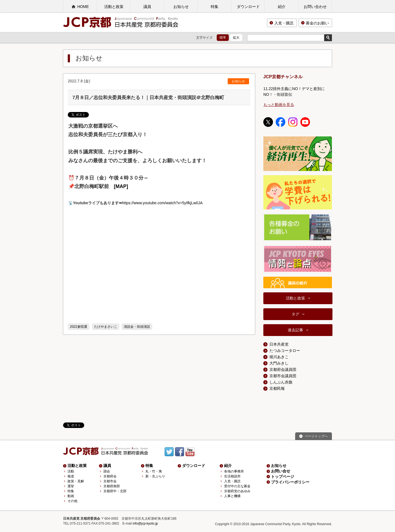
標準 (223, 38)
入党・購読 (284, 23)
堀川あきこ (279, 357)
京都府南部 (112, 486)
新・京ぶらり (155, 476)
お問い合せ (281, 471)
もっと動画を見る (279, 105)
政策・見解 (76, 481)
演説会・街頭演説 (137, 327)
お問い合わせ (315, 7)
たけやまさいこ (106, 327)
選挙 (71, 486)
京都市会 (110, 481)
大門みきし (279, 363)
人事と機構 (232, 496)
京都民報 (277, 388)
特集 (215, 7)
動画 (71, 496)
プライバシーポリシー (290, 482)
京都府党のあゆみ (237, 491)
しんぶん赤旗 (281, 382)
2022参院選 (79, 327)
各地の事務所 (234, 471)
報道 (71, 476)
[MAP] (121, 186)
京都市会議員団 (283, 376)
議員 (147, 7)
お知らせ (181, 7)
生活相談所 (232, 476)
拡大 (236, 38)
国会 (107, 471)
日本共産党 (279, 344)
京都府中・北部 (115, 491)
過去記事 (295, 330)
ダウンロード (248, 7)
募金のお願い (317, 23)
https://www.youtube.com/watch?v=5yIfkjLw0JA (162, 203)
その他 (72, 501)
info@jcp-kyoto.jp (145, 523)
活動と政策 (114, 7)
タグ (295, 314)
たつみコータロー (285, 351)
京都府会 (110, 476)
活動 (71, 471)
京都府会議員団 (283, 369)
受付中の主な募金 (237, 486)
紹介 (282, 7)
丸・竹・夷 (154, 471)
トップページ (283, 477)
